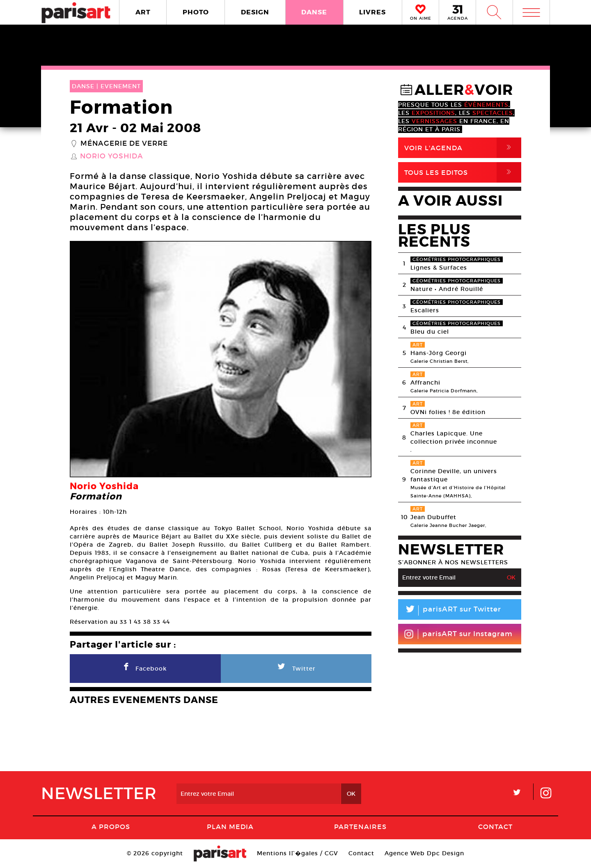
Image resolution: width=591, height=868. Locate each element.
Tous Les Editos (463, 172)
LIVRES (372, 12)
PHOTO (196, 12)
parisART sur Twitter (450, 610)
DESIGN (255, 12)
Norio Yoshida (112, 156)
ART (143, 12)
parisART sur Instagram (458, 634)
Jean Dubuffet (433, 517)
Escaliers (425, 310)
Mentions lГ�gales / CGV (297, 853)
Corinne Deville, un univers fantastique (454, 475)
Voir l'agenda (463, 148)
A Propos (111, 827)
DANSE (314, 12)
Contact (495, 827)
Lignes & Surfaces (439, 268)
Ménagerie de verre (124, 144)
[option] (221, 359)
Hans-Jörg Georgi (439, 353)
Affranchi (425, 382)
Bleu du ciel (430, 332)
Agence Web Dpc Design (424, 853)
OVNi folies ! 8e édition (448, 412)
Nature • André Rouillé (447, 289)
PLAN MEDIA (230, 827)
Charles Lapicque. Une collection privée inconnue (454, 437)
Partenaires (360, 827)
